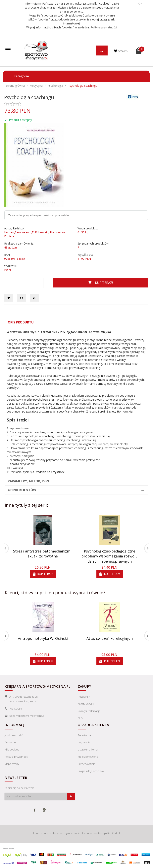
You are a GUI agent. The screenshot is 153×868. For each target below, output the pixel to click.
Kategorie (18, 76)
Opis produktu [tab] (21, 322)
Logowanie (84, 742)
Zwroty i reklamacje (89, 711)
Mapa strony (12, 764)
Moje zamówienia (88, 757)
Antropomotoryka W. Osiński (43, 638)
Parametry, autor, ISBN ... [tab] (30, 481)
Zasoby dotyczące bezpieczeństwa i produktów (39, 215)
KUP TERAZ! (100, 283)
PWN (7, 270)
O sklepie (10, 742)
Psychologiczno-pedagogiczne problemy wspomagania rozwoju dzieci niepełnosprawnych (109, 556)
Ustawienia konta (88, 750)
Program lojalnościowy (91, 771)
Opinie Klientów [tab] (22, 490)
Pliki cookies (12, 750)
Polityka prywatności (104, 27)
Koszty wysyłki (86, 704)
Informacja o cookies (46, 833)
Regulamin (84, 697)
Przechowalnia (86, 764)
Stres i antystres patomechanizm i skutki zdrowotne (43, 554)
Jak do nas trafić (14, 735)
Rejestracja (84, 735)
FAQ (80, 718)
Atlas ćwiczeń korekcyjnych (110, 638)
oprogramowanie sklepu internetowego (84, 833)
